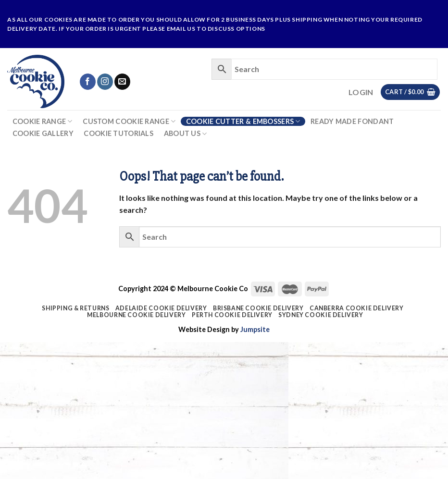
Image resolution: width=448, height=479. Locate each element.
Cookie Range (43, 121)
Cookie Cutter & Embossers (243, 121)
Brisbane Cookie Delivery (258, 308)
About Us (186, 134)
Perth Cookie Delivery (232, 315)
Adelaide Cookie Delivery (161, 308)
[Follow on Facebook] (88, 82)
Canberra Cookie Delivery (357, 308)
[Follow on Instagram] (105, 82)
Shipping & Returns (75, 308)
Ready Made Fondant (352, 122)
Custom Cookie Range (129, 121)
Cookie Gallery (43, 134)
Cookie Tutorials (118, 134)
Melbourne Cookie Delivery (136, 315)
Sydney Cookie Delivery (321, 315)
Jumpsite (255, 329)
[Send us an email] (122, 82)
